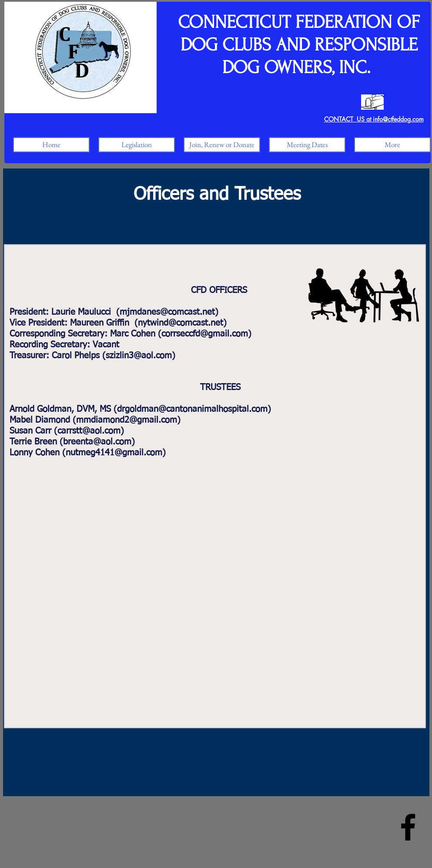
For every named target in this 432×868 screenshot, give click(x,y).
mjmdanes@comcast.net (167, 312)
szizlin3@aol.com (139, 356)
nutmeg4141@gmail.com (114, 453)
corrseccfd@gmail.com (205, 334)
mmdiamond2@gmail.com (127, 420)
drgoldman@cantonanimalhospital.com (192, 409)
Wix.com (115, 816)
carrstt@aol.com (89, 431)
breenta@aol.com (97, 442)
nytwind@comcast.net (181, 323)
